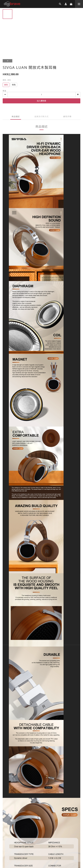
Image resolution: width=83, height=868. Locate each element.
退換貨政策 (20, 688)
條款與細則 (9, 688)
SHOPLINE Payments (46, 699)
